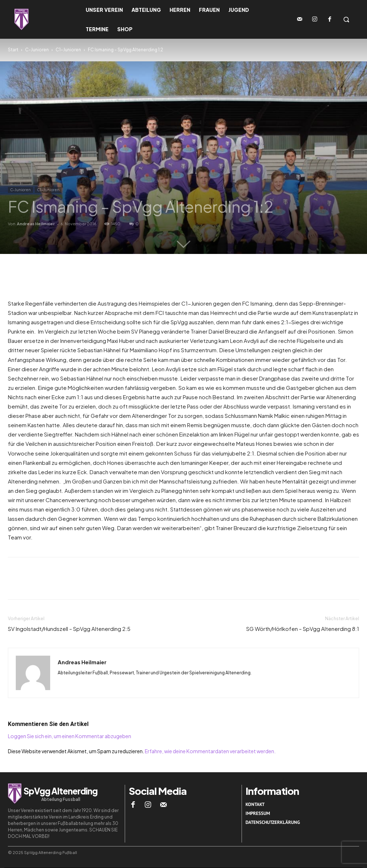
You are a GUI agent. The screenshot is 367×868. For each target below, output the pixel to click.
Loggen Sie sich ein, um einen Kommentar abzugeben (70, 736)
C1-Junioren (68, 50)
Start (13, 50)
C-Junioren (37, 50)
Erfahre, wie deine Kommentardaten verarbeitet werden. (210, 751)
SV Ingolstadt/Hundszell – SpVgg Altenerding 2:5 (69, 629)
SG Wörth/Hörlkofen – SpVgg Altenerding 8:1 (303, 629)
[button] (346, 19)
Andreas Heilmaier (36, 224)
